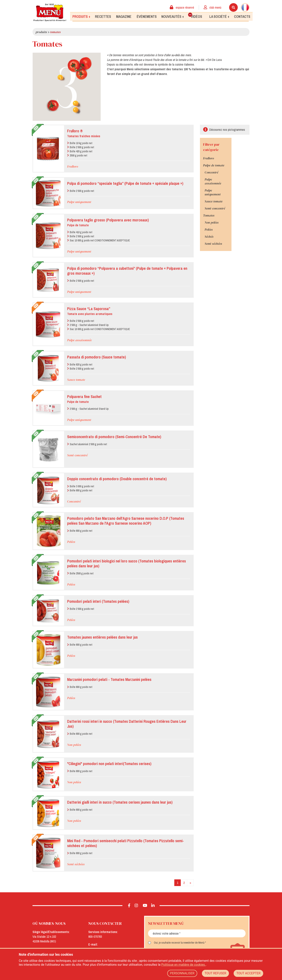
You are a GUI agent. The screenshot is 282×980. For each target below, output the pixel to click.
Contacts (242, 16)
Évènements (147, 16)
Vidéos (195, 15)
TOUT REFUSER (216, 973)
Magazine (124, 16)
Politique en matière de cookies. (184, 965)
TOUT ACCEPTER (248, 973)
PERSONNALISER (182, 973)
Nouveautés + (173, 16)
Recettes (103, 16)
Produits (41, 32)
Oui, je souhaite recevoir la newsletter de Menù (179, 943)
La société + (219, 16)
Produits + (81, 16)
